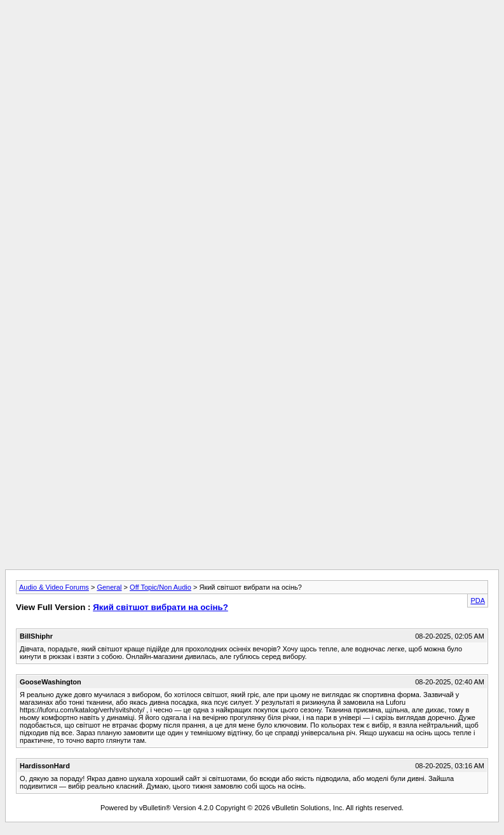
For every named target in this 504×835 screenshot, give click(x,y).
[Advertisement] (252, 94)
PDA (478, 601)
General (109, 587)
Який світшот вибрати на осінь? (160, 607)
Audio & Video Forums (54, 587)
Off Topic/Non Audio (160, 587)
